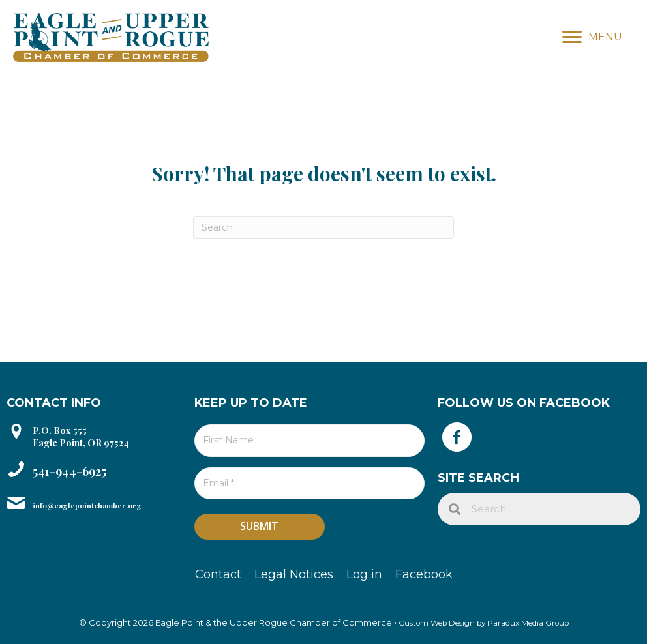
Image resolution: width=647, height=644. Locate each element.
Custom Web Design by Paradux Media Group (484, 618)
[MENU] (592, 37)
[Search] (323, 227)
